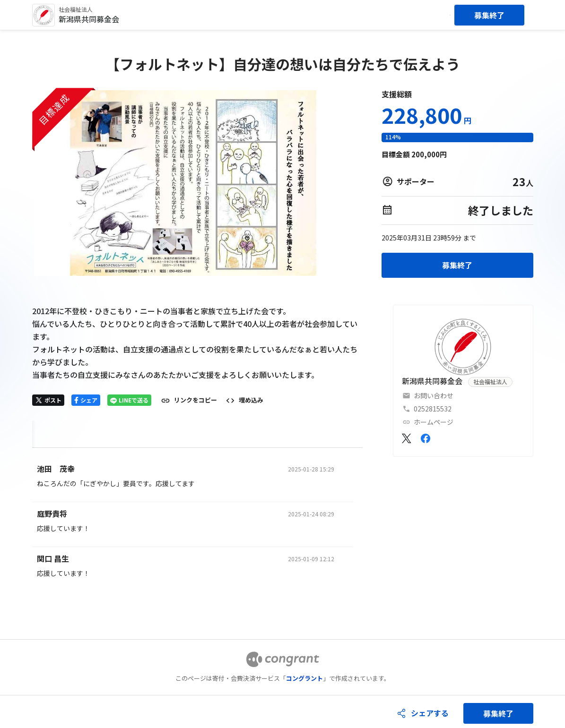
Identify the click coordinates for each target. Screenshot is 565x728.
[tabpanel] (198, 524)
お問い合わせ (434, 395)
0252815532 (433, 409)
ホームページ (434, 422)
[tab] (43, 433)
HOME (43, 432)
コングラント (304, 678)
